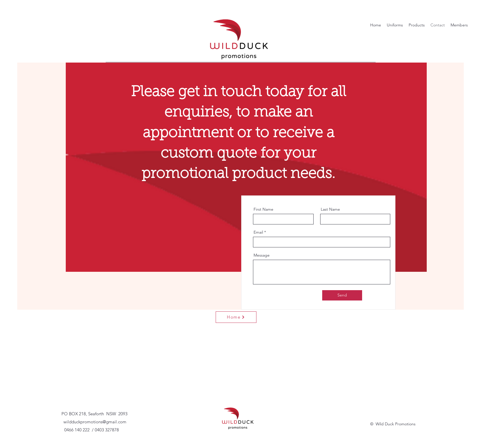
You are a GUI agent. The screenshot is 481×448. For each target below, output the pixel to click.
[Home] (236, 317)
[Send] (342, 295)
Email (258, 232)
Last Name (330, 209)
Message (262, 255)
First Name (263, 209)
